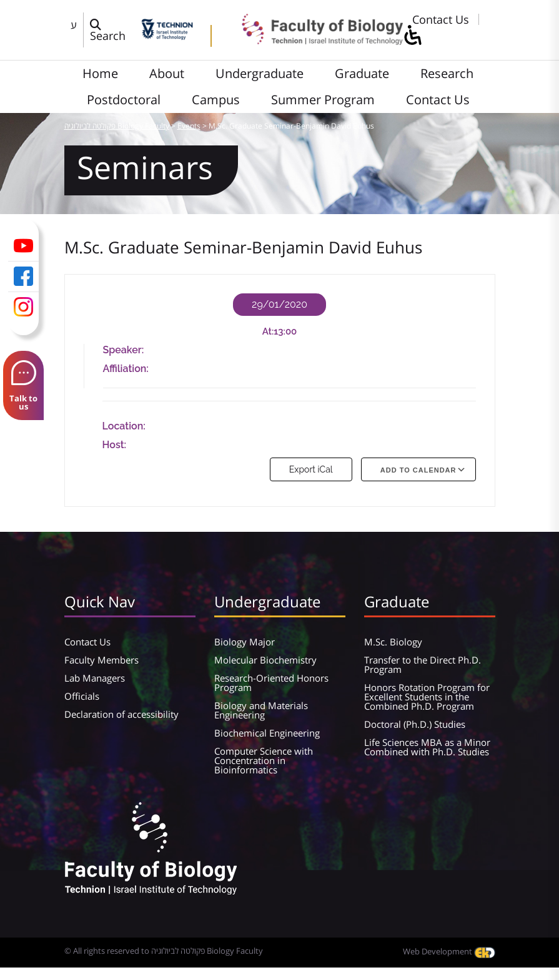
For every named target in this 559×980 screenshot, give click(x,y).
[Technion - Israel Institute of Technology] (167, 36)
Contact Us (441, 19)
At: (268, 331)
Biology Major (245, 642)
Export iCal (311, 469)
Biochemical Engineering (267, 733)
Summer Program (323, 100)
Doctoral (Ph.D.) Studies (415, 724)
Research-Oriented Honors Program (271, 683)
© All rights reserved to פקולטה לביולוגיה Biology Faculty (164, 951)
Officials (82, 696)
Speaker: (124, 350)
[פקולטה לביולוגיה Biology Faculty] (314, 41)
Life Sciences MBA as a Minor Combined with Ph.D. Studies (427, 747)
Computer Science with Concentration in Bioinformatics (264, 760)
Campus (216, 100)
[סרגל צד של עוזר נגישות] (412, 36)
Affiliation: (126, 369)
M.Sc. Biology (393, 642)
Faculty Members (101, 660)
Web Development (449, 951)
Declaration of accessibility (121, 714)
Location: (124, 426)
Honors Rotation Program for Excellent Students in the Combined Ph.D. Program (427, 697)
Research (447, 73)
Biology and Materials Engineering (261, 710)
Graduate (362, 73)
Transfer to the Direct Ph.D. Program (423, 664)
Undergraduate (260, 73)
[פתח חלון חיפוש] (112, 30)
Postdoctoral (124, 100)
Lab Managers (95, 678)
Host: (115, 445)
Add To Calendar (418, 470)
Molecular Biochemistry (265, 660)
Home (100, 73)
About (167, 73)
